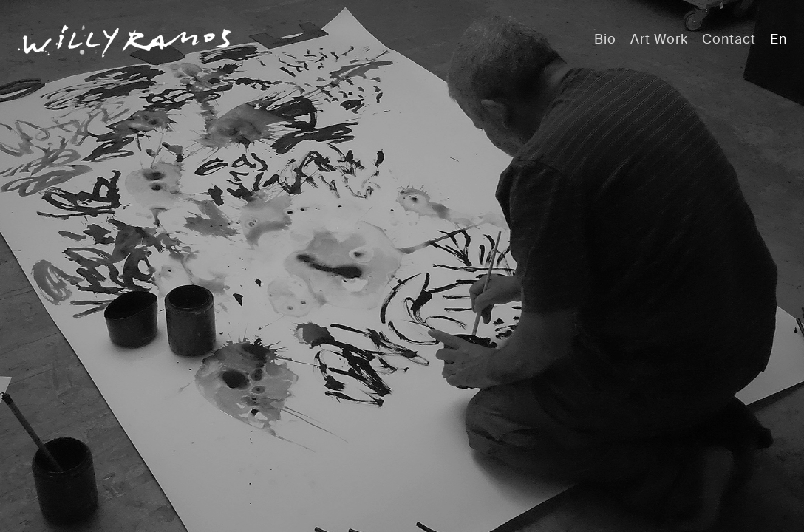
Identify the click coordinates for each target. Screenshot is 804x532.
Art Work (659, 39)
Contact (729, 39)
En (779, 39)
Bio (605, 39)
